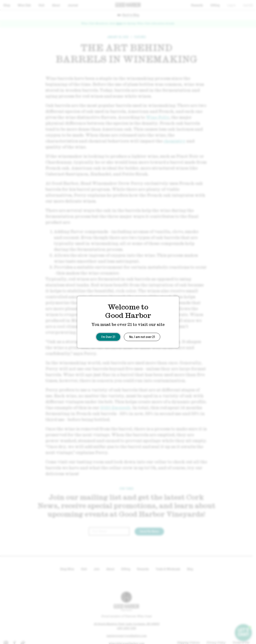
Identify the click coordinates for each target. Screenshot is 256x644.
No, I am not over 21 (142, 336)
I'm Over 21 (108, 336)
